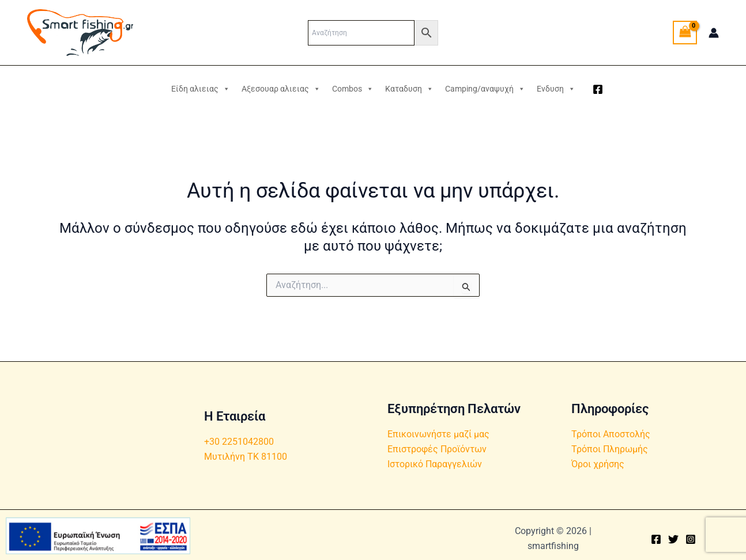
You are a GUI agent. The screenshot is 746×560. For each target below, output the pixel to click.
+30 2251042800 (239, 442)
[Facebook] (598, 89)
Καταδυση (409, 89)
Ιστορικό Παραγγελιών (435, 465)
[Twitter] (673, 539)
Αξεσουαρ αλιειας (281, 89)
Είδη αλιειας (201, 89)
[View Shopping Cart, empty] (685, 33)
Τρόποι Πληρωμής (610, 449)
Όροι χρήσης (598, 465)
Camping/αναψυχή (485, 89)
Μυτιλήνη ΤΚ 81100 (246, 457)
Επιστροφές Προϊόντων (437, 449)
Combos (353, 89)
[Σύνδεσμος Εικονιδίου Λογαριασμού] (714, 33)
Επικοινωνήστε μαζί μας (438, 434)
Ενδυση (556, 89)
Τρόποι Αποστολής (611, 434)
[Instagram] (691, 539)
